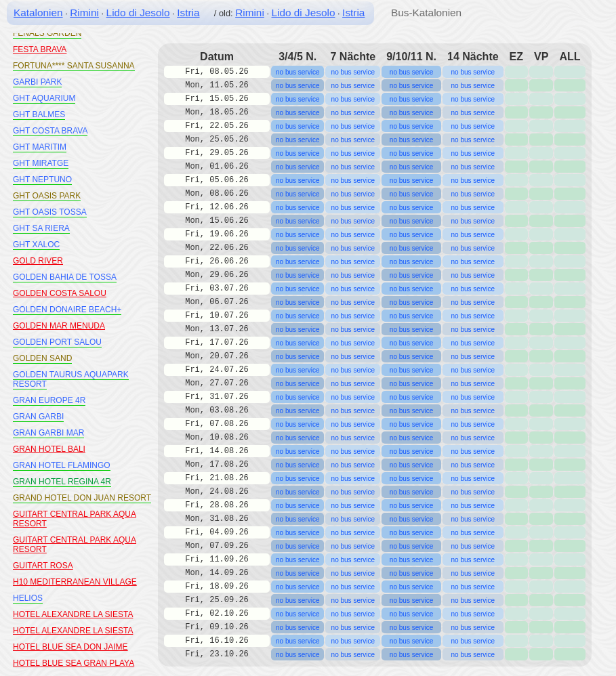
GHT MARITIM (40, 147)
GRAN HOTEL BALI (49, 449)
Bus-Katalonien (426, 13)
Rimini (84, 13)
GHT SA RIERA (41, 228)
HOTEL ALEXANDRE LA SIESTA (73, 614)
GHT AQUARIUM (44, 98)
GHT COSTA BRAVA (50, 131)
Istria (188, 13)
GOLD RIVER (38, 261)
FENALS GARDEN (47, 33)
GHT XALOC (36, 245)
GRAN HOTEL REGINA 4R (62, 482)
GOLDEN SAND (42, 358)
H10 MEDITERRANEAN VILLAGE (75, 582)
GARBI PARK (37, 82)
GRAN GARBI (38, 417)
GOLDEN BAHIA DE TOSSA (65, 277)
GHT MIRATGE (41, 163)
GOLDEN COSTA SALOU (60, 293)
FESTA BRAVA (40, 49)
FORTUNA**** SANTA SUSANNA (74, 66)
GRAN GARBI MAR (48, 433)
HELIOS (28, 598)
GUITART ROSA (43, 566)
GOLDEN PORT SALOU (57, 342)
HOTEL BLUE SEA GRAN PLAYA (74, 663)
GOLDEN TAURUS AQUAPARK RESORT (71, 379)
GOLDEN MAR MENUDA (59, 326)
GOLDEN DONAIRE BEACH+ (67, 310)
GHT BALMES (39, 114)
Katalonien (38, 13)
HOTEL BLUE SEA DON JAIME (70, 647)
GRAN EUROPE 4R (49, 400)
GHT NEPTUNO (42, 179)
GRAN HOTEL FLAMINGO (62, 465)
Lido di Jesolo (138, 13)
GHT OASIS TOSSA (50, 212)
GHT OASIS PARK (47, 196)
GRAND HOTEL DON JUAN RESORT (82, 498)
